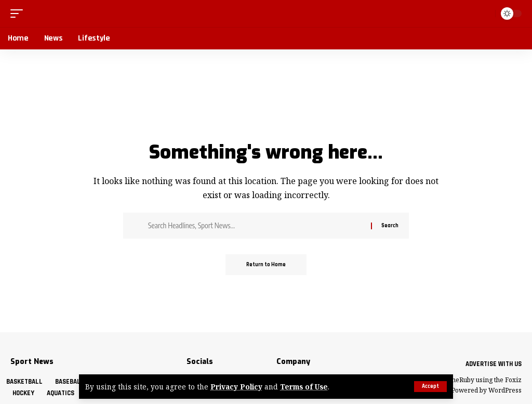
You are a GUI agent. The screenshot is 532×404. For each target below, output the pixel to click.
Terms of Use (304, 387)
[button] (430, 387)
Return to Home (266, 265)
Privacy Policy (236, 387)
